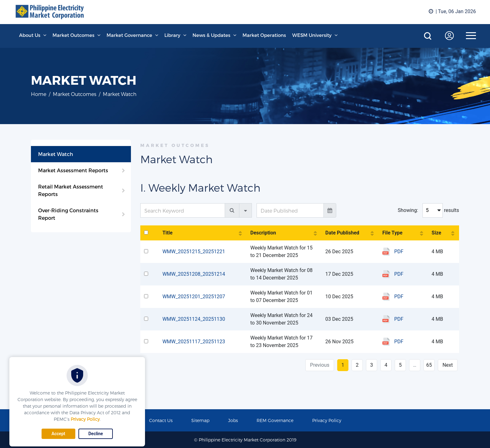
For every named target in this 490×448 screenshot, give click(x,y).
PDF (399, 252)
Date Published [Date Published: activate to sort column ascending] (342, 233)
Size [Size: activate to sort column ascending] (436, 233)
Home (39, 94)
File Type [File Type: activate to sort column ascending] (392, 233)
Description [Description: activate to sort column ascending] (263, 233)
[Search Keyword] (183, 210)
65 (429, 365)
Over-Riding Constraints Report (68, 214)
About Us (30, 35)
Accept (58, 434)
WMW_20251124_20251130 (194, 319)
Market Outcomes (73, 35)
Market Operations (264, 35)
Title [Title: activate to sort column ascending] (167, 233)
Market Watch (56, 154)
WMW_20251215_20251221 (194, 252)
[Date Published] (290, 210)
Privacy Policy (85, 419)
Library (172, 35)
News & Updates (211, 35)
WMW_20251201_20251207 (194, 297)
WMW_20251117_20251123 (194, 342)
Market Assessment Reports (73, 170)
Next (448, 365)
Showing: (408, 210)
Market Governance (129, 35)
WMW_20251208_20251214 (194, 274)
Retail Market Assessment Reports (71, 190)
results (452, 210)
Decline (96, 434)
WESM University (312, 35)
